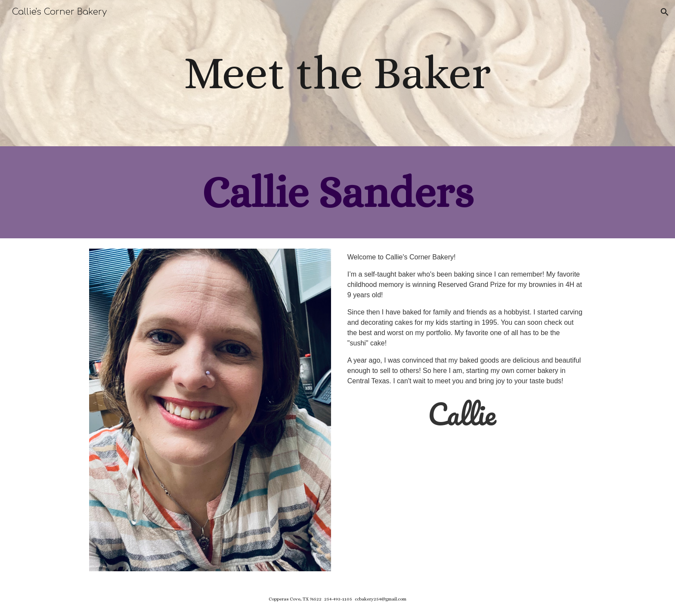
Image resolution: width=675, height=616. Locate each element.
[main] (337, 73)
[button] (665, 12)
